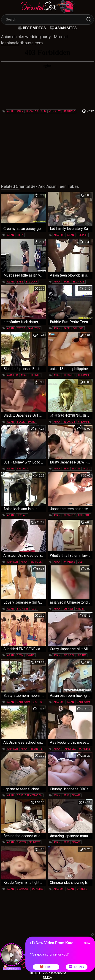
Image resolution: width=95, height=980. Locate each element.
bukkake (82, 235)
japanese (69, 111)
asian (20, 111)
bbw (66, 469)
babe (20, 282)
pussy (20, 235)
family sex (34, 328)
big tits (76, 469)
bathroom (23, 702)
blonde (35, 375)
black (21, 422)
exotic (21, 328)
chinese (68, 609)
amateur (59, 235)
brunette (84, 515)
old (80, 562)
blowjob (32, 111)
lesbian (22, 515)
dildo (87, 469)
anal (10, 111)
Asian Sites (66, 28)
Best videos (34, 28)
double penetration (30, 795)
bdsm (20, 655)
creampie (84, 375)
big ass (76, 795)
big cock (32, 282)
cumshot (55, 111)
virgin (80, 609)
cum (44, 111)
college (78, 328)
